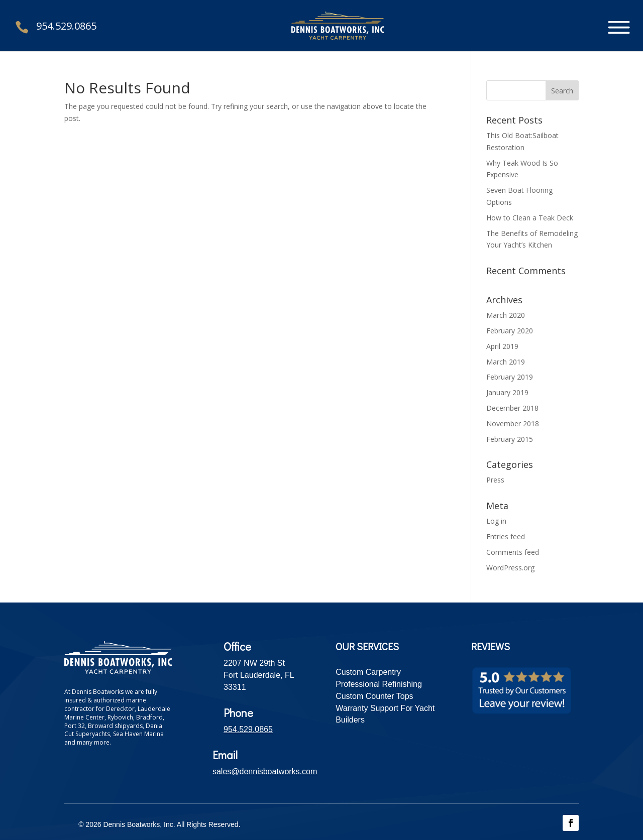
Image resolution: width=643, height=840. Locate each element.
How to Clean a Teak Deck (530, 218)
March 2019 (506, 362)
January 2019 (507, 392)
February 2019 (510, 377)
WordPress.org (510, 568)
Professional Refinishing (379, 684)
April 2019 (502, 346)
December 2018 (512, 408)
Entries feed (506, 536)
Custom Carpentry (368, 672)
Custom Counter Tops (374, 696)
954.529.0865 (66, 26)
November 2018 (513, 424)
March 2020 (506, 315)
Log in (496, 521)
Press (495, 480)
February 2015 (510, 439)
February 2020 (510, 331)
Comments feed (513, 552)
